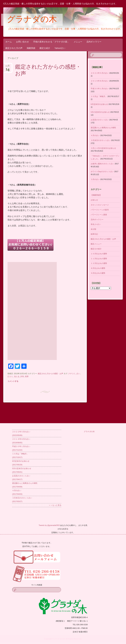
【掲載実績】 (96, 195)
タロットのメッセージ (100, 205)
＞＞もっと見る (55, 505)
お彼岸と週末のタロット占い (102, 164)
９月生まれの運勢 (98, 273)
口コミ (10, 376)
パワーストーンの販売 (100, 210)
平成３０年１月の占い (100, 89)
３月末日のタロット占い (101, 140)
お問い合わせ (22, 42)
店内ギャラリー (94, 42)
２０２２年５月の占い (100, 73)
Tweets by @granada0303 (49, 525)
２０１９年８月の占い (100, 81)
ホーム (9, 42)
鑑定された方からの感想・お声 (48, 71)
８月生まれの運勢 (98, 268)
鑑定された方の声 (14, 48)
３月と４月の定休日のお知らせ (103, 148)
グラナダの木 (32, 20)
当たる (17, 376)
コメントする (13, 381)
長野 (27, 376)
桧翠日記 (94, 234)
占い (78, 374)
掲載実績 (31, 48)
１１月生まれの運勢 (99, 259)
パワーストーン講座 (99, 215)
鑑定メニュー (96, 244)
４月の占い (95, 135)
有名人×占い (96, 224)
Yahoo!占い (60, 48)
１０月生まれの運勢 (99, 254)
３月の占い (95, 179)
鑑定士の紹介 (96, 249)
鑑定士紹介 (45, 48)
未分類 (93, 229)
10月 (8, 67)
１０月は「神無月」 (99, 96)
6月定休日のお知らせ (99, 104)
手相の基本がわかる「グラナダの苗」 (51, 42)
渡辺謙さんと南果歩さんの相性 (103, 128)
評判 (22, 376)
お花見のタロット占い (100, 120)
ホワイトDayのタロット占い (102, 171)
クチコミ (72, 374)
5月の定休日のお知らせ (100, 112)
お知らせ (94, 200)
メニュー (78, 42)
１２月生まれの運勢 (99, 263)
